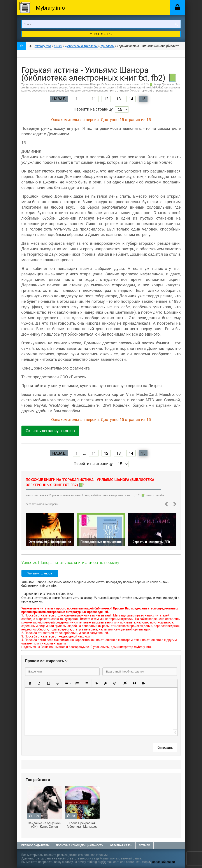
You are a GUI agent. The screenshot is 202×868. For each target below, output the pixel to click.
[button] (30, 683)
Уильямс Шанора (40, 573)
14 (131, 99)
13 (119, 99)
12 (106, 99)
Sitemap (144, 845)
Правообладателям (35, 845)
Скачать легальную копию (50, 431)
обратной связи (163, 862)
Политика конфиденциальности (80, 845)
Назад (59, 99)
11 (94, 99)
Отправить (165, 748)
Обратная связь (121, 845)
